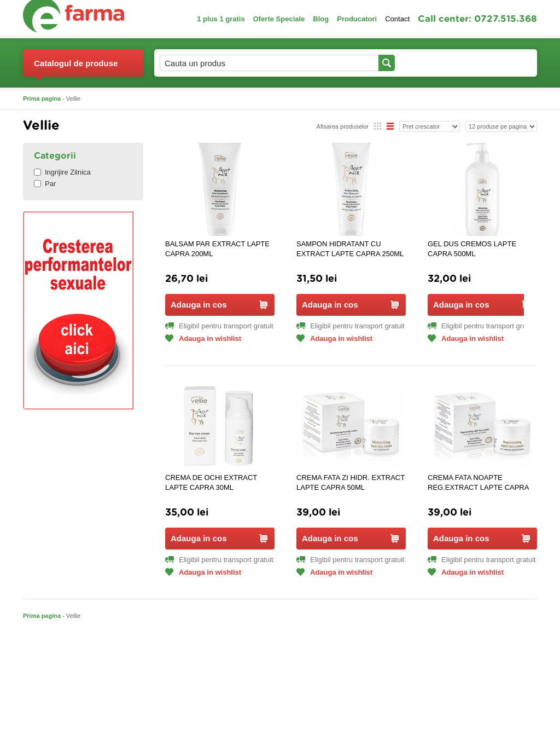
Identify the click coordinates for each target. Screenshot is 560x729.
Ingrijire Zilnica (62, 172)
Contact (397, 19)
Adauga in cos (219, 305)
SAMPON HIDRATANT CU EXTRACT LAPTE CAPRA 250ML (350, 249)
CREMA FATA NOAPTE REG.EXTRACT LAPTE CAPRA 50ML (478, 483)
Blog (321, 19)
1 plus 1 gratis (221, 19)
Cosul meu (500, 63)
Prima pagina (42, 99)
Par (45, 184)
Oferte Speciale (279, 19)
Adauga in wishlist (203, 339)
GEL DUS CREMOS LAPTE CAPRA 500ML (472, 249)
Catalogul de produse (76, 68)
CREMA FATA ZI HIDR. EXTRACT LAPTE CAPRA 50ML (351, 482)
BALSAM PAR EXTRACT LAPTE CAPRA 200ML (217, 249)
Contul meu (432, 63)
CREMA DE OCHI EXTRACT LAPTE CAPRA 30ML (211, 482)
